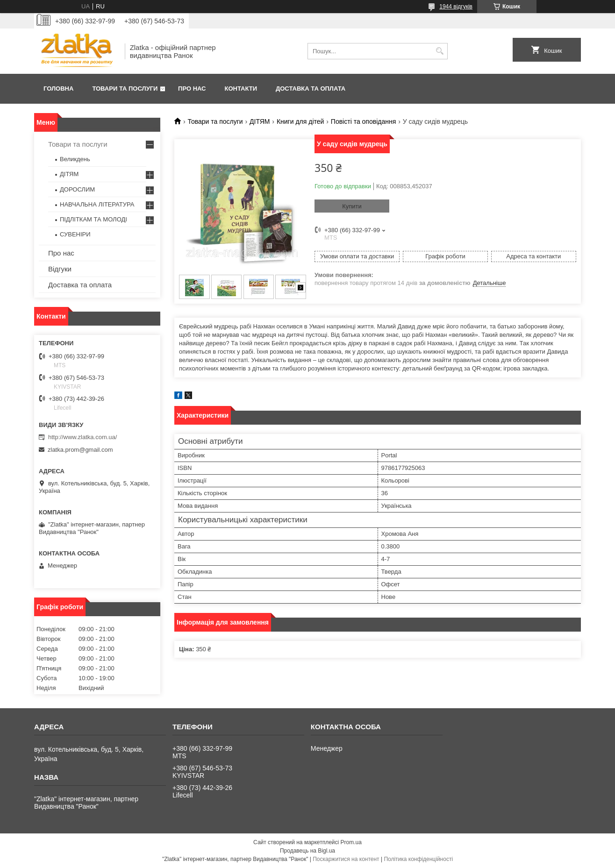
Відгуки (60, 269)
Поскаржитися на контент (346, 859)
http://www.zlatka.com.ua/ (82, 437)
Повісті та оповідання (363, 121)
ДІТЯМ (260, 121)
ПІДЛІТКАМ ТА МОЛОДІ (93, 219)
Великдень (75, 159)
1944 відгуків (456, 7)
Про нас (192, 89)
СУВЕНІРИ (75, 234)
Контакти (241, 89)
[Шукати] (440, 51)
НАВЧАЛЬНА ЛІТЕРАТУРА (97, 204)
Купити (352, 206)
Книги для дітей (300, 121)
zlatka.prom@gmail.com (80, 450)
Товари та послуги (125, 89)
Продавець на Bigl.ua (307, 851)
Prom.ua (351, 842)
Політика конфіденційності (418, 859)
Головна (58, 89)
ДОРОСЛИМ (77, 189)
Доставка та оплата (311, 89)
